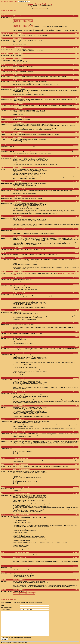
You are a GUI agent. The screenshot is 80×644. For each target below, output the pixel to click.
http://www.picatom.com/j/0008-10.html (23, 25)
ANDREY (3, 16)
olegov (3, 572)
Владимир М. (5, 122)
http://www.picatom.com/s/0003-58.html (23, 20)
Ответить (76, 16)
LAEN (3, 70)
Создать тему (12, 10)
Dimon (3, 150)
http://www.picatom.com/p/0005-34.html (23, 27)
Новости (45, 8)
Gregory (3, 229)
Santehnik (4, 293)
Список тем (4, 10)
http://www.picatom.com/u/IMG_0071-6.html (24, 593)
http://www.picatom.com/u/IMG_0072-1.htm (24, 594)
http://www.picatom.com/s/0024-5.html (23, 22)
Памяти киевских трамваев (7, 1)
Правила (35, 8)
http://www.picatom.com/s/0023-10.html (23, 19)
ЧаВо (40, 8)
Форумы (15, 1)
